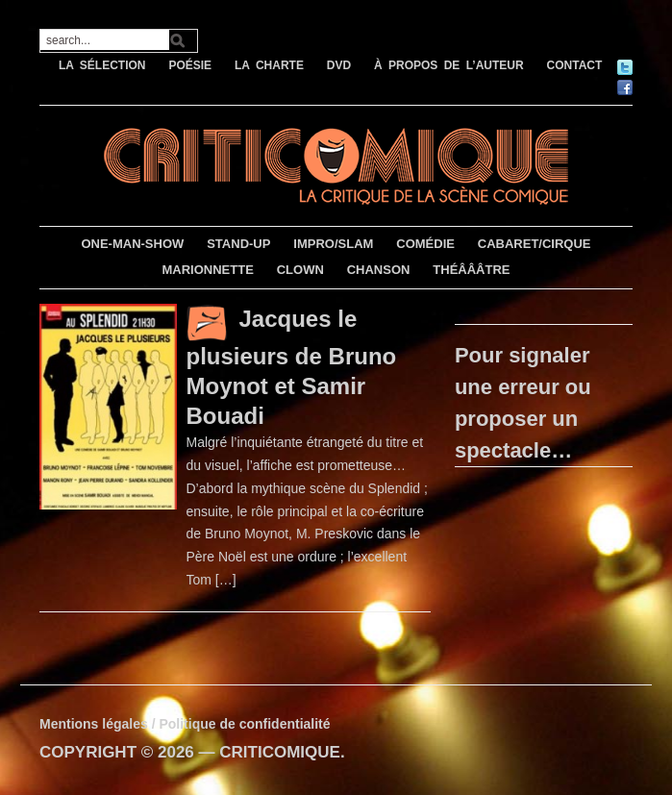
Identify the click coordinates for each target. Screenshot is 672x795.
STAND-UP (238, 244)
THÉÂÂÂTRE (471, 270)
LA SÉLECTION (102, 65)
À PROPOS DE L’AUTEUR (449, 65)
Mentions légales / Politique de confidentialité (185, 724)
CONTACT (575, 65)
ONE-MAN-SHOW (132, 244)
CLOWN (300, 270)
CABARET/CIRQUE (535, 244)
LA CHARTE (269, 65)
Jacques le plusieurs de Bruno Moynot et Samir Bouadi (292, 367)
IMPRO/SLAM (333, 244)
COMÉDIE (425, 244)
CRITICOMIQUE (280, 752)
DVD (339, 65)
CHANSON (379, 270)
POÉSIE (190, 65)
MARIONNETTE (207, 270)
